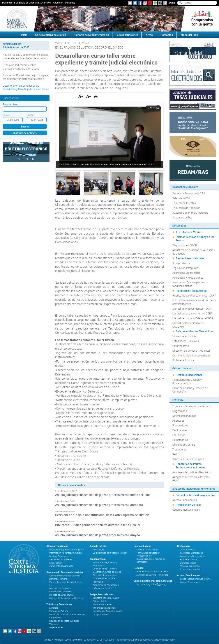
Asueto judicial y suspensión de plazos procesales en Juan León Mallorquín (26, 56)
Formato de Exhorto (59, 611)
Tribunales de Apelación (186, 208)
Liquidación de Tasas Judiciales (64, 621)
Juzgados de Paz (182, 217)
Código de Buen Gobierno (105, 569)
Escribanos (179, 435)
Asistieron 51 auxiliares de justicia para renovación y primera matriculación (26, 77)
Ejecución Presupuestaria (105, 575)
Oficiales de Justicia (184, 445)
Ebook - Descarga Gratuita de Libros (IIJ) (66, 584)
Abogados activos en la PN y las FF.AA (191, 479)
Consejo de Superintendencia (92, 35)
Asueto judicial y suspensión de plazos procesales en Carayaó (98, 535)
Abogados (178, 421)
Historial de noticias (25, 133)
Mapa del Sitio (189, 35)
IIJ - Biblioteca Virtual (188, 232)
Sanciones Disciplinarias (61, 559)
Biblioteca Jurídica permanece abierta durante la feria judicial (98, 525)
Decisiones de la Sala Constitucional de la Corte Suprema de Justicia (102, 515)
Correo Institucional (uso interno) (195, 495)
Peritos (176, 454)
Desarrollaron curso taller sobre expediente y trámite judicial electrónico (26, 87)
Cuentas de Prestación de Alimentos (66, 598)
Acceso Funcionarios (185, 500)
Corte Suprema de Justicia (51, 35)
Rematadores (180, 440)
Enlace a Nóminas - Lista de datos (192, 406)
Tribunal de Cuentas (184, 203)
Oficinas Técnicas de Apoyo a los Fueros (195, 239)
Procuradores (180, 425)
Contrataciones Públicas (104, 579)
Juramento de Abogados (61, 566)
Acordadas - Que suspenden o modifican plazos (190, 284)
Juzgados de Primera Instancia (190, 213)
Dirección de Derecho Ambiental (191, 351)
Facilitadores (180, 430)
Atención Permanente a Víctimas (65, 576)
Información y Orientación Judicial (66, 553)
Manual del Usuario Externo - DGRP (193, 318)
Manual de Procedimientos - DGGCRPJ (189, 325)
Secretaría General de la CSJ (189, 193)
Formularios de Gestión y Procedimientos (187, 381)
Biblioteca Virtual (188, 563)
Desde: (6, 115)
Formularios (55, 618)
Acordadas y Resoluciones (188, 277)
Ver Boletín (26, 159)
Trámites (53, 624)
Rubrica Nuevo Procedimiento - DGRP (194, 295)
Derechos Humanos (59, 579)
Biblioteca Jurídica (183, 360)
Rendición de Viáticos (188, 505)
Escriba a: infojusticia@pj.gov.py (152, 584)
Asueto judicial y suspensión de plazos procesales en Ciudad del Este (102, 495)
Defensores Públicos (184, 416)
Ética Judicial (56, 563)
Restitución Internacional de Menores (67, 614)
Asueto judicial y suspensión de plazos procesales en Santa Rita (99, 505)
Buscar (25, 126)
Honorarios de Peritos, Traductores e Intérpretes (190, 466)
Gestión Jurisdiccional (189, 375)
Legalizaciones (56, 627)
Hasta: (30, 115)
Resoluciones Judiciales (190, 258)
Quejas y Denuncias (59, 556)
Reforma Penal (181, 346)
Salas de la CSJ (181, 198)
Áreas (149, 35)
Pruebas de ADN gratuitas (61, 595)
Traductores (179, 449)
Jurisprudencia (181, 263)
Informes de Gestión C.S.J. (105, 588)
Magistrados (180, 411)
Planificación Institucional (191, 291)
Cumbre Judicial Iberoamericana (191, 355)
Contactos (167, 35)
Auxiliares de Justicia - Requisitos (192, 472)
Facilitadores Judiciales (60, 592)
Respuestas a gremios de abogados (66, 550)
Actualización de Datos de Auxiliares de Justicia (193, 252)
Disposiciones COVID (185, 245)
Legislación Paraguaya (185, 268)
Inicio (172, 3)
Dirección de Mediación (60, 588)
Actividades (98, 550)
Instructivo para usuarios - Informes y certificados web (194, 302)
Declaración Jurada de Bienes (107, 572)
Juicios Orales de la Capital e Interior (110, 553)
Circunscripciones (127, 35)
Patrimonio (98, 582)
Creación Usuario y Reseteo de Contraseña (190, 390)
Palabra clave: (10, 104)
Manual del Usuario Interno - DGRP (192, 313)
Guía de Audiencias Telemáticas (194, 331)
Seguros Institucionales (186, 510)
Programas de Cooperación (106, 585)
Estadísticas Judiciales (186, 341)
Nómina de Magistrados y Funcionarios (105, 564)
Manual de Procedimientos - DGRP (192, 309)
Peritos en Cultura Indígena (188, 459)
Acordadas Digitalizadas (186, 273)
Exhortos (54, 608)
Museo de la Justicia (184, 336)
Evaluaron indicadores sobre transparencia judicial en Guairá (21, 67)
